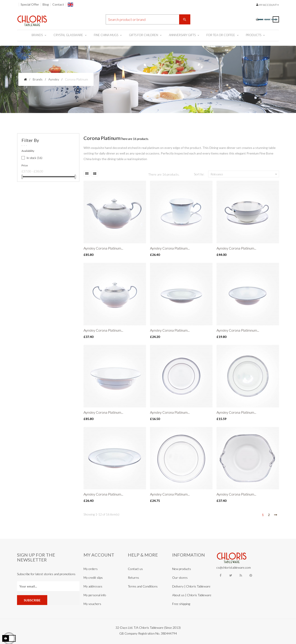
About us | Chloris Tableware (192, 595)
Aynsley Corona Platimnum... (238, 330)
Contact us (135, 569)
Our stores (180, 578)
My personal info (95, 595)
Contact (58, 4)
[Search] (148, 19)
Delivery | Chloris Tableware (191, 586)
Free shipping (181, 604)
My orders (91, 569)
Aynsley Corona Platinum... (103, 248)
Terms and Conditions (143, 586)
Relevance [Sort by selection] (244, 174)
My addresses (93, 586)
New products (182, 569)
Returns (133, 578)
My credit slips (93, 578)
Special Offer (30, 4)
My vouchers (92, 604)
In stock (34, 158)
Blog (46, 4)
